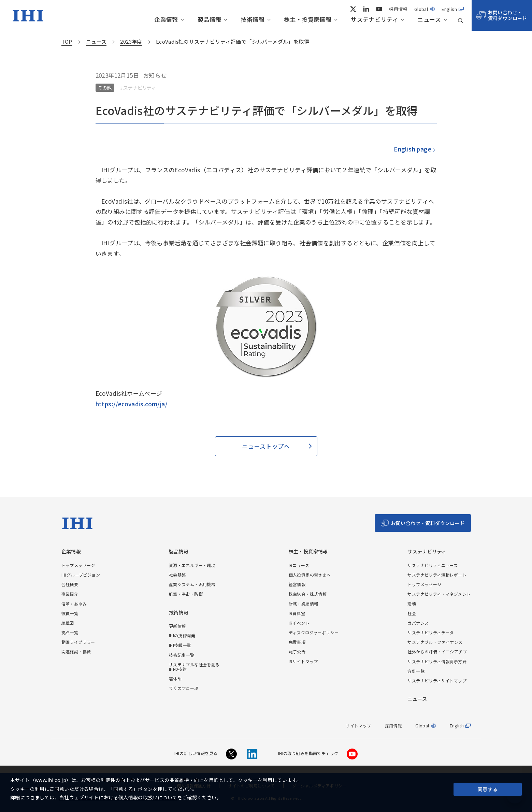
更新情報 (177, 626)
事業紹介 (70, 594)
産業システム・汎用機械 (192, 584)
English (449, 9)
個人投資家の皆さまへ (310, 575)
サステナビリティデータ (430, 632)
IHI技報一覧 (180, 645)
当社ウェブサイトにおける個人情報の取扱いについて (118, 797)
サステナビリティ (374, 20)
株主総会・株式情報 (308, 594)
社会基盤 (177, 575)
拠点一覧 (70, 632)
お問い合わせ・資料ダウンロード (508, 15)
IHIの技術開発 (182, 635)
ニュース (429, 20)
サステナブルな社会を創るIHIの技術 (194, 667)
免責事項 (297, 642)
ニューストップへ (266, 446)
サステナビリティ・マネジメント (439, 594)
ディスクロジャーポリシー (314, 632)
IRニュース (299, 565)
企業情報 (166, 20)
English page (412, 149)
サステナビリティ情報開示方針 (437, 661)
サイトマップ (358, 726)
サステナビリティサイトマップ (437, 680)
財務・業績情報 (304, 604)
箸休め (175, 678)
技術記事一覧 (182, 655)
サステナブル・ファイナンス (435, 642)
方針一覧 (416, 671)
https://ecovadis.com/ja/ (132, 404)
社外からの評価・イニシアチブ (437, 651)
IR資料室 (297, 613)
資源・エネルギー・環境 (192, 565)
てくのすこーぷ (184, 688)
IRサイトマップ (303, 661)
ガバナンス (418, 623)
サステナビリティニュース (433, 565)
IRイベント (299, 623)
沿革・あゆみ (74, 604)
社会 (412, 613)
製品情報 (210, 20)
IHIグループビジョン (81, 575)
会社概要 (70, 584)
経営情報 (297, 584)
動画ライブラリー (78, 642)
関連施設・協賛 (76, 651)
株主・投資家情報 (308, 20)
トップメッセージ (78, 565)
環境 (412, 604)
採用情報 (398, 9)
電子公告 (297, 651)
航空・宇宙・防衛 (186, 594)
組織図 (68, 623)
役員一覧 (70, 613)
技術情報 (253, 20)
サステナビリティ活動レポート (437, 575)
